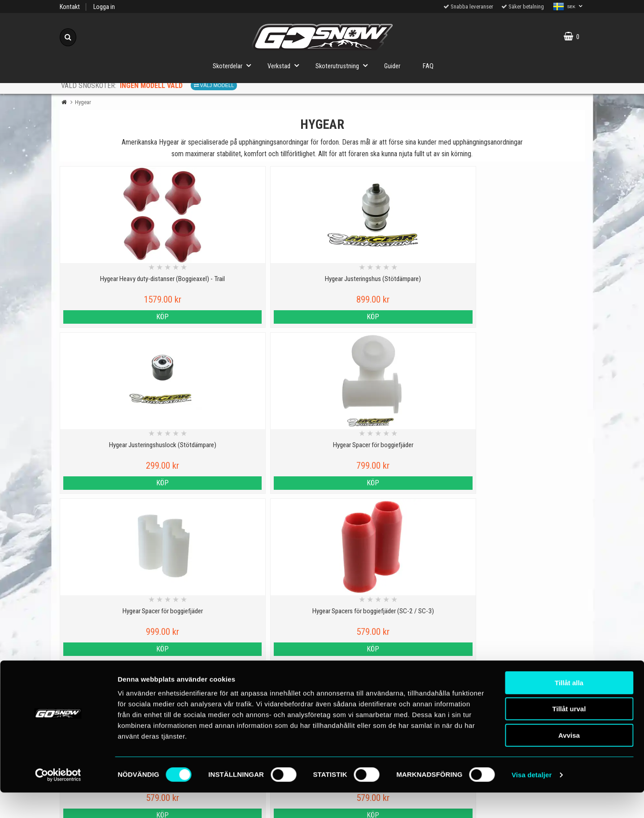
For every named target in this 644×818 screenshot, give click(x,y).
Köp (123, 317)
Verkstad (286, 65)
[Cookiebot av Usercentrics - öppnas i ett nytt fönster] (58, 800)
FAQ (428, 66)
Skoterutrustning (344, 65)
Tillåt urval (569, 735)
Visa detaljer (532, 800)
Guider (392, 66)
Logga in (104, 7)
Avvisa (569, 761)
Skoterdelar (234, 65)
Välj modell (214, 85)
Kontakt (70, 7)
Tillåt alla (569, 708)
